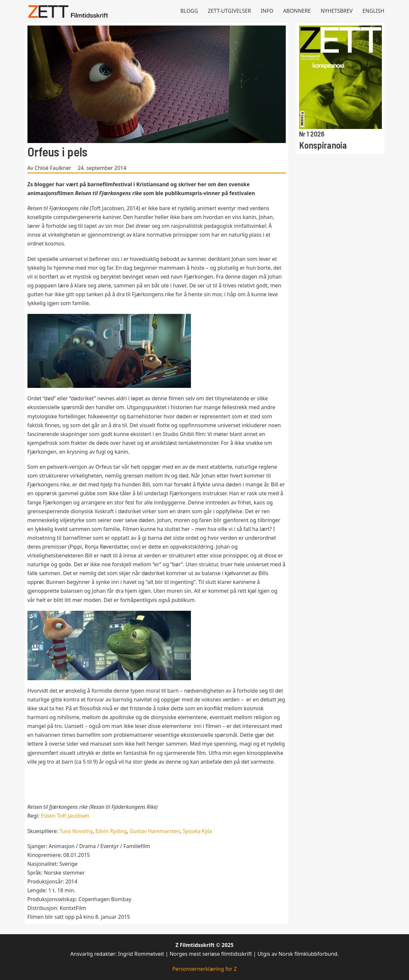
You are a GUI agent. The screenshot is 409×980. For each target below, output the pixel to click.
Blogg (189, 11)
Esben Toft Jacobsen (65, 816)
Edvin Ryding (111, 831)
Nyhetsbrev (337, 11)
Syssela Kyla (197, 831)
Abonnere (297, 11)
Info (267, 11)
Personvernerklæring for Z (204, 969)
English (374, 11)
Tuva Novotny (76, 831)
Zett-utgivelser (230, 11)
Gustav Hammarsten (155, 831)
